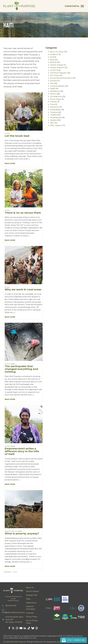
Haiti (8, 364)
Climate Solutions (57, 68)
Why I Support (56, 125)
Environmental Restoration (61, 78)
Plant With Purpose (18, 642)
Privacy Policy (32, 617)
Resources (54, 107)
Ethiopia (53, 81)
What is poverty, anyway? (22, 533)
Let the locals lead (17, 136)
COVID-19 (54, 70)
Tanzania (54, 112)
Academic (54, 54)
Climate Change (57, 65)
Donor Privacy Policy (32, 622)
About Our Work (10, 531)
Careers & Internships (31, 608)
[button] (74, 640)
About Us (30, 588)
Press (52, 104)
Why (8, 134)
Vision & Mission (32, 591)
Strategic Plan (32, 595)
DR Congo (54, 75)
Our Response (56, 96)
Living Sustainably (57, 86)
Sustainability (55, 110)
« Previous (7, 572)
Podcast (53, 102)
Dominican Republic (58, 73)
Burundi (53, 62)
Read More (10, 163)
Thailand (53, 115)
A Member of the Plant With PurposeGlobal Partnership (13, 599)
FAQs (28, 599)
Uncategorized (56, 117)
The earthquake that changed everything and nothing (21, 369)
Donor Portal (72, 6)
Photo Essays (56, 99)
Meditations (55, 91)
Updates (13, 364)
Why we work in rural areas (23, 289)
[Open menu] (82, 6)
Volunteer (30, 613)
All (5, 134)
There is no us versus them (23, 213)
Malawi (53, 89)
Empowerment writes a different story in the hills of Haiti (22, 451)
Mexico (53, 94)
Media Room (31, 603)
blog (52, 60)
